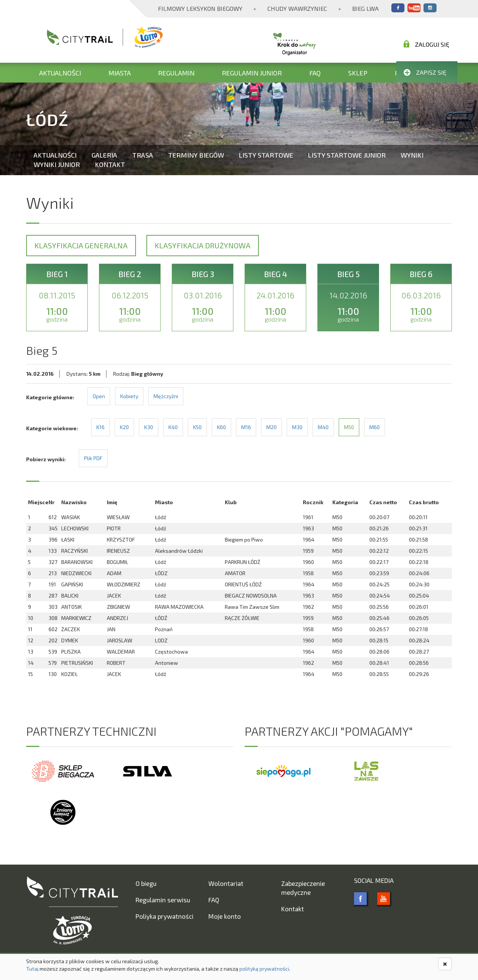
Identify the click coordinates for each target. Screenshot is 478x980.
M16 (246, 427)
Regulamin (176, 73)
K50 (197, 427)
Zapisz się (425, 72)
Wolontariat (226, 883)
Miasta (119, 73)
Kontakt (110, 164)
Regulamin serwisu (163, 900)
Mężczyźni (166, 396)
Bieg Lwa (365, 8)
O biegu (146, 883)
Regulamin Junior (252, 73)
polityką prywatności (264, 969)
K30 (149, 427)
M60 (375, 427)
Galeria (104, 155)
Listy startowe (266, 155)
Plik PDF (93, 458)
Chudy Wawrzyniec (297, 8)
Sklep (358, 73)
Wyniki (412, 155)
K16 (100, 427)
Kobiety (129, 396)
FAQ (315, 73)
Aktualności (60, 73)
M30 (297, 427)
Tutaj (32, 969)
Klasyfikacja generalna (81, 245)
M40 (323, 427)
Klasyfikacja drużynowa (203, 245)
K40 (173, 427)
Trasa (143, 155)
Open (99, 396)
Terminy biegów (196, 155)
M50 (349, 427)
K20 (124, 427)
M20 (271, 427)
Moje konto (225, 916)
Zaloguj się (426, 44)
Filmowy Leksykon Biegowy (200, 8)
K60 (221, 427)
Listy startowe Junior (347, 155)
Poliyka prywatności (164, 916)
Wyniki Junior (57, 164)
